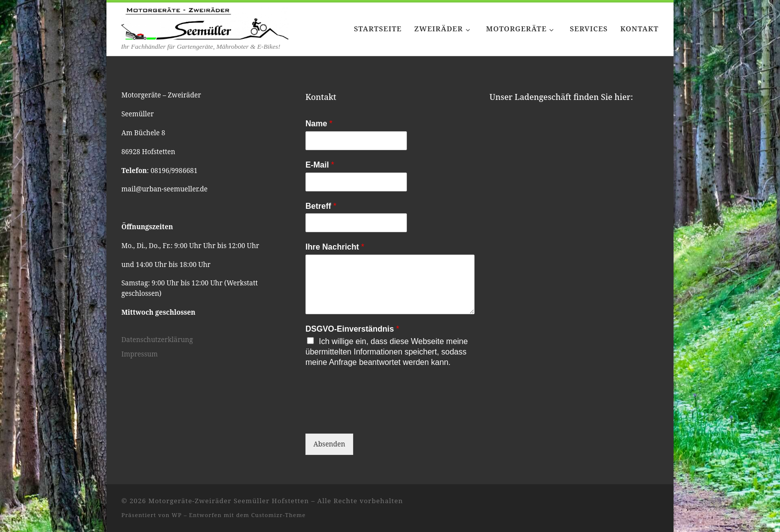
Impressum (140, 354)
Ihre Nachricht (335, 247)
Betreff (321, 206)
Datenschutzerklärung (157, 340)
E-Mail (320, 165)
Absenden (329, 444)
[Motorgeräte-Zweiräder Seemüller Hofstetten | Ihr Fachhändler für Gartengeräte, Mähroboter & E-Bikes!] (205, 22)
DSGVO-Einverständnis (352, 329)
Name (319, 124)
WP (177, 515)
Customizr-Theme (279, 515)
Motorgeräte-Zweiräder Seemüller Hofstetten (229, 501)
